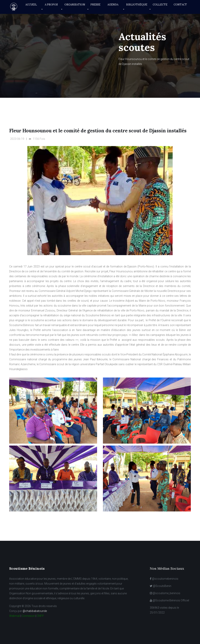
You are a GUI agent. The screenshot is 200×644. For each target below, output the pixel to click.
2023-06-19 (17, 139)
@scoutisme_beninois (165, 593)
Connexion (28, 616)
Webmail (15, 616)
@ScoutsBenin (161, 586)
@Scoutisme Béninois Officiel (169, 600)
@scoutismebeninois (164, 579)
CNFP (40, 616)
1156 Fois (37, 139)
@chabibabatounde (35, 611)
